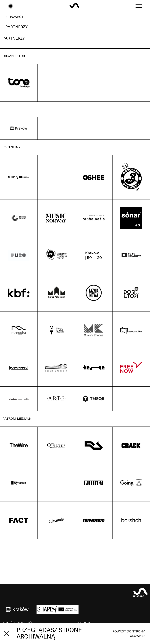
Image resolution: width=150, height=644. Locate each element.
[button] (139, 6)
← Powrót (14, 17)
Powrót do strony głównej (129, 634)
